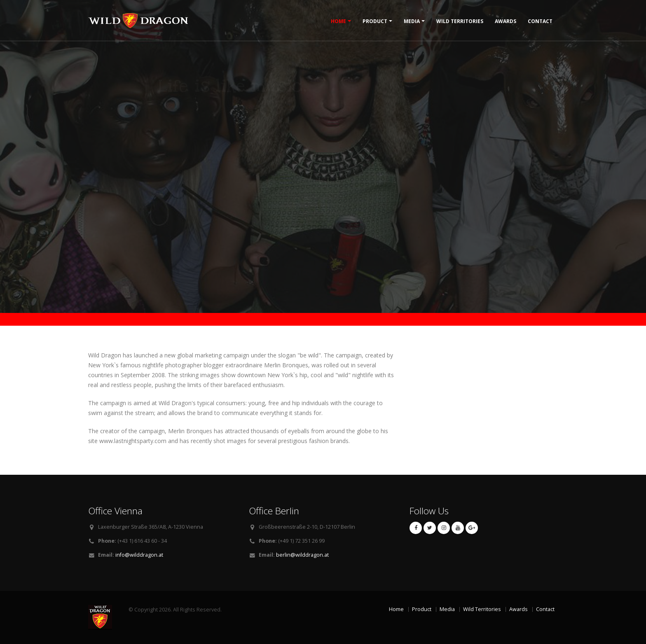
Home (338, 21)
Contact (540, 21)
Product (375, 21)
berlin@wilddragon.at (302, 555)
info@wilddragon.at (139, 555)
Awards (506, 21)
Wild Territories (460, 21)
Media (412, 21)
